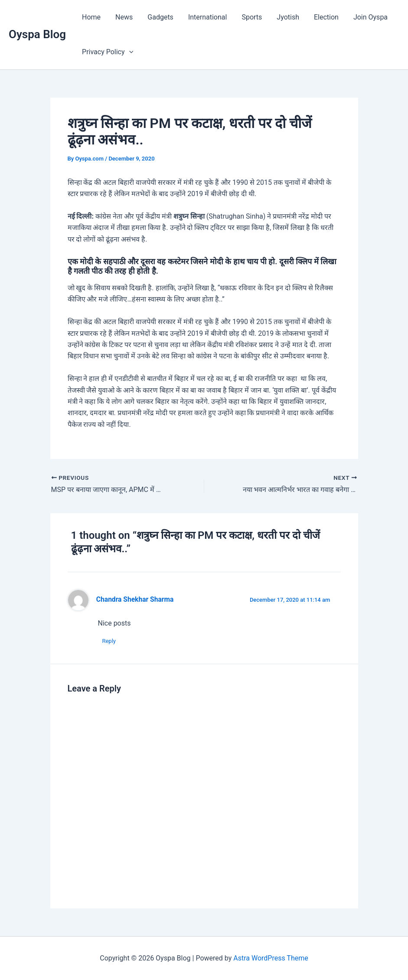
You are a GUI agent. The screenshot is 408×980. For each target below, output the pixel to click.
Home (91, 17)
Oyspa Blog (37, 34)
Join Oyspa (364, 17)
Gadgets (158, 17)
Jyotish (283, 17)
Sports (248, 17)
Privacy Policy (107, 52)
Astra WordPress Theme (271, 958)
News (123, 17)
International (205, 17)
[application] (129, 52)
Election (321, 17)
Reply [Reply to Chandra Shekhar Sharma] (109, 641)
